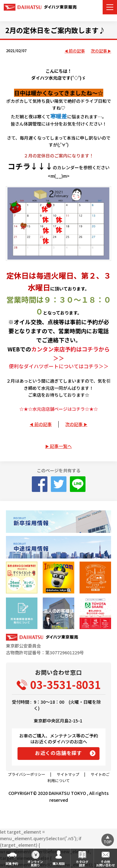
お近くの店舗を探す (58, 753)
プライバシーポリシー (27, 774)
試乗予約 (12, 863)
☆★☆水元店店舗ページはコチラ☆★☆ (59, 409)
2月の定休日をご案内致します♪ (55, 30)
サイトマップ (68, 774)
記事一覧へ (61, 446)
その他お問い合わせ (105, 863)
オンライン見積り (35, 863)
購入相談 (59, 863)
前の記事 (77, 51)
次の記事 (99, 51)
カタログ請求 (82, 863)
